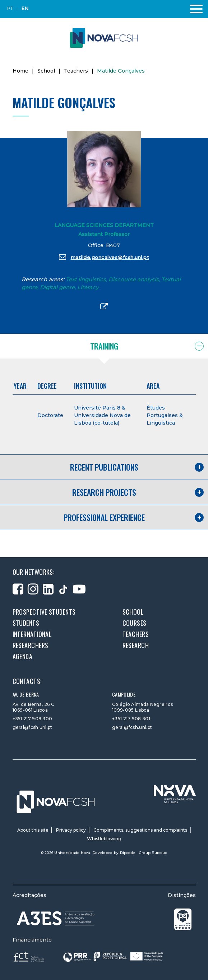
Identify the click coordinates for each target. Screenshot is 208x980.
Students (26, 623)
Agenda (23, 656)
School (46, 71)
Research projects (104, 492)
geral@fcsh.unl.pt (33, 727)
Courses (135, 623)
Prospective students (44, 612)
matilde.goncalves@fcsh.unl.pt (104, 257)
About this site (33, 830)
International (32, 634)
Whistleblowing (104, 839)
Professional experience (104, 517)
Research (136, 645)
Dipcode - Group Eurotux (144, 853)
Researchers (31, 645)
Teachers (76, 71)
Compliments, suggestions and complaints (140, 830)
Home (20, 71)
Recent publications (104, 467)
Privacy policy (71, 830)
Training (104, 346)
